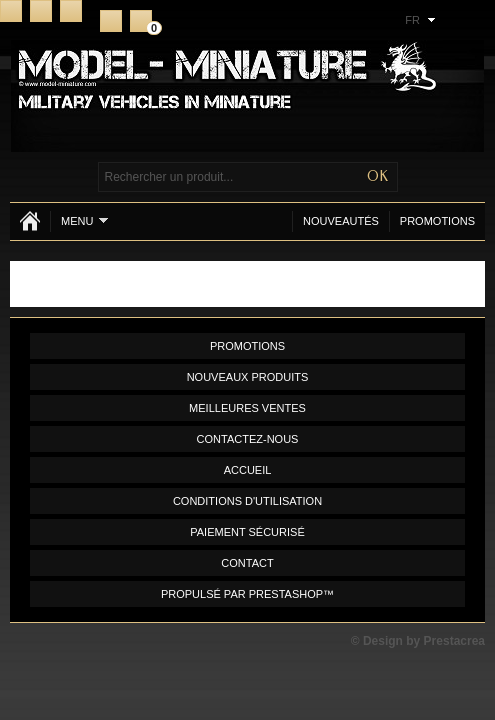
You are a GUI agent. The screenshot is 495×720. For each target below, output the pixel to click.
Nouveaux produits (248, 377)
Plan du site (71, 11)
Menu (84, 220)
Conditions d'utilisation (247, 501)
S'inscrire (111, 21)
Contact (41, 11)
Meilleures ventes (247, 408)
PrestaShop (286, 594)
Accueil (11, 11)
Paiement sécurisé (247, 532)
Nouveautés (341, 221)
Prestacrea (454, 641)
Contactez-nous (248, 439)
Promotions (437, 221)
